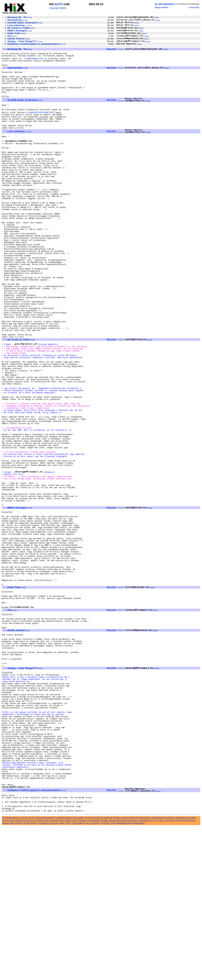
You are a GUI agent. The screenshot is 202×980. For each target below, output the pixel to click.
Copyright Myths (58, 8)
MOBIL (105, 974)
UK (87, 976)
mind (29, 18)
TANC (62, 976)
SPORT (33, 976)
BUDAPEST (49, 971)
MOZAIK (121, 974)
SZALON (53, 976)
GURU (117, 971)
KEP (12, 974)
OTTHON (170, 974)
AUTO (59, 4)
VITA (113, 976)
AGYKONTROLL (11, 971)
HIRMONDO (158, 971)
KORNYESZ (42, 974)
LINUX (74, 974)
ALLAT (24, 971)
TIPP (68, 976)
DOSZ (69, 971)
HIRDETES (144, 971)
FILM (88, 971)
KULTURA (65, 974)
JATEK (6, 974)
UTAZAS (94, 976)
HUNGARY (190, 971)
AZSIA (39, 971)
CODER (61, 971)
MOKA (113, 974)
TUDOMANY (78, 976)
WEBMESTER (124, 976)
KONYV (30, 974)
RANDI (6, 976)
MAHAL (96, 974)
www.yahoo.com (35, 60)
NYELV (160, 974)
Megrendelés (162, 7)
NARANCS (132, 974)
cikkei (156, 18)
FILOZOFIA (97, 971)
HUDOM (179, 971)
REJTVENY (17, 976)
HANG (124, 971)
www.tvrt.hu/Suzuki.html (41, 123)
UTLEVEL (105, 976)
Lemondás (194, 7)
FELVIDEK (78, 971)
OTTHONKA (182, 974)
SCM (26, 976)
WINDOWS (139, 976)
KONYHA (21, 974)
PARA (192, 974)
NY (154, 974)
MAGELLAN (85, 974)
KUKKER (54, 974)
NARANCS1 (145, 974)
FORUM (108, 971)
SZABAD (43, 976)
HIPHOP (133, 971)
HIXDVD (169, 971)
